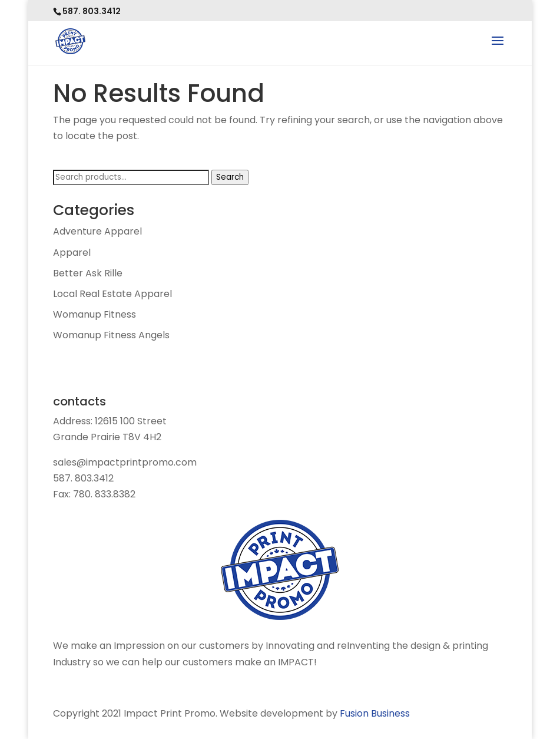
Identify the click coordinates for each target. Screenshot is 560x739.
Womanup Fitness (95, 314)
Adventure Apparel (97, 231)
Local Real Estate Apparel (112, 294)
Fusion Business (375, 713)
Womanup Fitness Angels (111, 335)
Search (230, 177)
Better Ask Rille (88, 273)
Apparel (72, 253)
